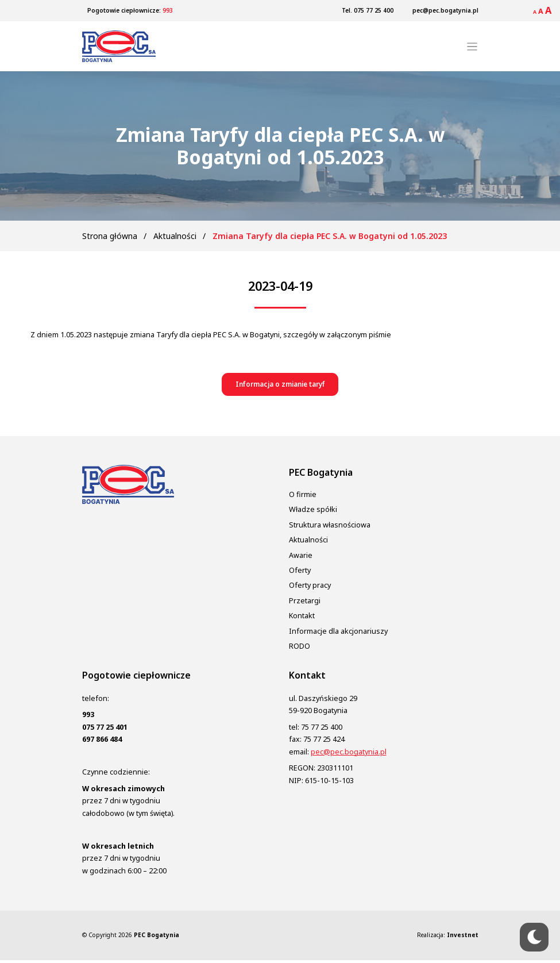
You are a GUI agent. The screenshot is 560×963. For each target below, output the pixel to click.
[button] (280, 387)
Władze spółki (313, 512)
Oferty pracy (310, 588)
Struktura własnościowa (330, 527)
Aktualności (175, 238)
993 (168, 10)
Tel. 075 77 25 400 (368, 10)
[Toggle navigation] (472, 48)
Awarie (301, 558)
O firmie (303, 497)
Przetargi (305, 603)
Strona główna (110, 238)
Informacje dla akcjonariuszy (338, 633)
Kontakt (302, 619)
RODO (300, 649)
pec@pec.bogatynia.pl (445, 10)
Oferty (300, 573)
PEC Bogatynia (157, 938)
